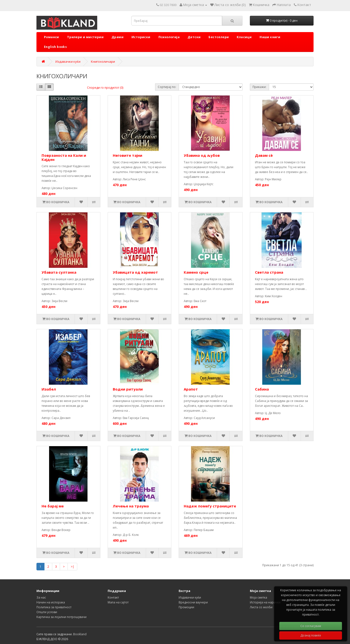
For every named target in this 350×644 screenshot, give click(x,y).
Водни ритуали (128, 389)
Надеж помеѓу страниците (210, 506)
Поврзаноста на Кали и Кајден (64, 157)
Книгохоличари (103, 61)
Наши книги (270, 37)
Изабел (49, 389)
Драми (118, 37)
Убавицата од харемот (135, 272)
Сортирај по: (167, 87)
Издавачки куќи (68, 61)
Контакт (113, 597)
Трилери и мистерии (85, 37)
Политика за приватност (54, 607)
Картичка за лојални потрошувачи (61, 617)
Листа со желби (261, 607)
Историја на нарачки (265, 602)
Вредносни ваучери (193, 602)
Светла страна (269, 272)
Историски (141, 37)
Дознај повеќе (311, 635)
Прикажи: (259, 87)
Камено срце (196, 272)
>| (72, 567)
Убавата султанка (59, 272)
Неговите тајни (127, 155)
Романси (52, 37)
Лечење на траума (131, 506)
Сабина (262, 389)
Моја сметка (258, 597)
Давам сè (264, 155)
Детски (194, 37)
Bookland (80, 634)
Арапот (191, 389)
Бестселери (219, 37)
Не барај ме (53, 506)
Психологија (169, 37)
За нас (41, 597)
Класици (244, 37)
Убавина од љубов (202, 155)
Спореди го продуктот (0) (105, 88)
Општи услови (47, 612)
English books (55, 47)
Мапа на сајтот (118, 602)
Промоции (186, 607)
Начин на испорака (51, 602)
